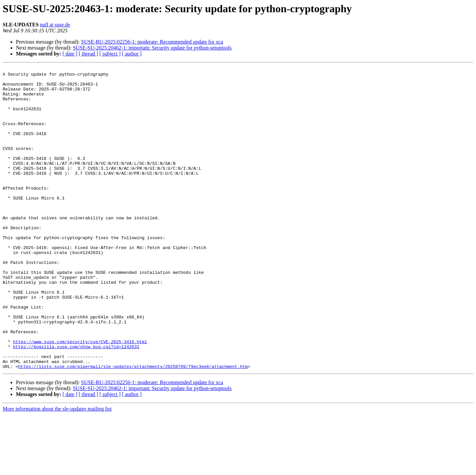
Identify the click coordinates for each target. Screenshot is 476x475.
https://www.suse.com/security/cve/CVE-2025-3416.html (80, 397)
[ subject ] (110, 54)
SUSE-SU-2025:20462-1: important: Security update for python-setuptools (152, 48)
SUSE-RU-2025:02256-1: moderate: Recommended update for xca (152, 42)
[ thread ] (88, 54)
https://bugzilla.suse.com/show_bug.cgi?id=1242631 (76, 403)
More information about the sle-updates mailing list (57, 469)
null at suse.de (55, 25)
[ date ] (70, 54)
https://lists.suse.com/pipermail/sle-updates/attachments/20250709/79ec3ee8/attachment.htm (133, 427)
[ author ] (132, 54)
